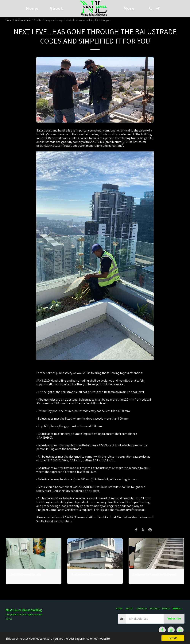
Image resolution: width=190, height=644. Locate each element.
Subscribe (174, 618)
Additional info (23, 20)
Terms (9, 619)
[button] (151, 8)
